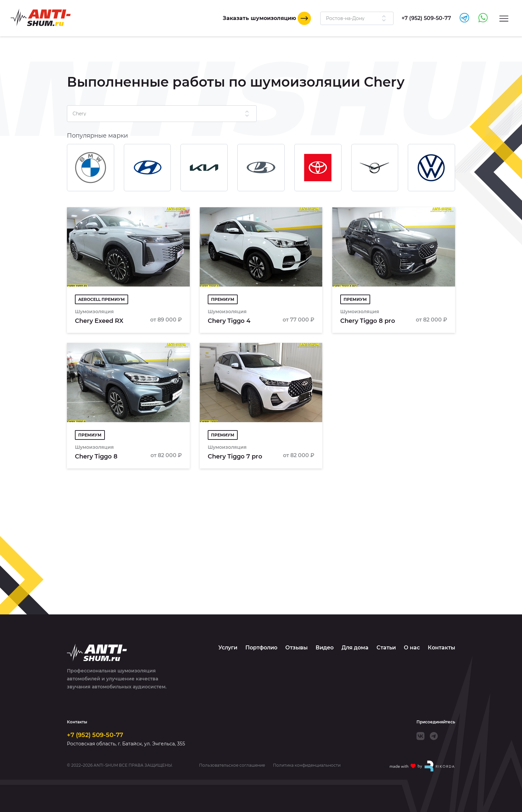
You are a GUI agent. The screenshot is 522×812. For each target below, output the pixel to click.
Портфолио (261, 648)
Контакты (441, 648)
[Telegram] (434, 736)
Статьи (386, 648)
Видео (325, 648)
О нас (412, 648)
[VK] (420, 736)
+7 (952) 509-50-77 (95, 735)
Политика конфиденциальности (307, 765)
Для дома (355, 648)
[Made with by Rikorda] (422, 766)
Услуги (228, 648)
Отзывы (296, 648)
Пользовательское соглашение (232, 765)
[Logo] (41, 17)
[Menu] (504, 18)
